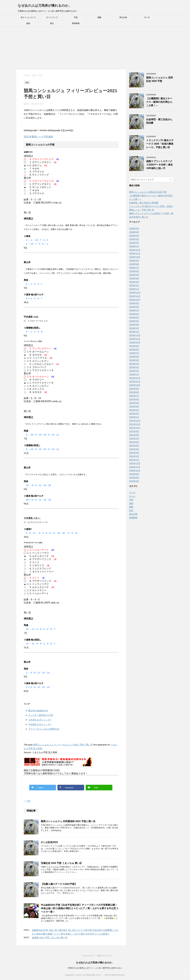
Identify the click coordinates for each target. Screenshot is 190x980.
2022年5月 (134, 403)
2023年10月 (135, 342)
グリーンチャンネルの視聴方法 (44, 729)
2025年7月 (134, 268)
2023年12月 (135, 335)
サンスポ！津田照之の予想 (41, 715)
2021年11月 (135, 424)
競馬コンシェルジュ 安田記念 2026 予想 (160, 79)
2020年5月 (134, 481)
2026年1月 (134, 246)
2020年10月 (135, 470)
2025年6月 (134, 271)
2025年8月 (134, 264)
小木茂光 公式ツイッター (40, 720)
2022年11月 (135, 381)
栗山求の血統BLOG (38, 711)
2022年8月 (134, 392)
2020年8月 (134, 474)
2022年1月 (134, 417)
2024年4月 (134, 321)
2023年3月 (134, 367)
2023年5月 (134, 360)
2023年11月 (135, 339)
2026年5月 (134, 232)
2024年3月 (134, 325)
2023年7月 (134, 353)
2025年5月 (134, 275)
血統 (28, 23)
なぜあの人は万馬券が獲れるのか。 (45, 6)
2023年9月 (134, 346)
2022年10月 (135, 385)
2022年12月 (135, 378)
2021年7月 (134, 438)
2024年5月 (134, 317)
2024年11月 (135, 296)
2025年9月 (134, 260)
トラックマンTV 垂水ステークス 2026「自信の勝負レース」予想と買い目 (160, 144)
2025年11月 (135, 253)
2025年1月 (134, 289)
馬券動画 (76, 23)
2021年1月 (134, 460)
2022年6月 (134, 399)
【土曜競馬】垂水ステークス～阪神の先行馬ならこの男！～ (159, 102)
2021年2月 (134, 456)
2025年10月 (135, 257)
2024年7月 (134, 310)
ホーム (132, 496)
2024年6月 (134, 314)
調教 (99, 17)
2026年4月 (134, 236)
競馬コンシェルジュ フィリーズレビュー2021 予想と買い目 (63, 745)
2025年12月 (135, 250)
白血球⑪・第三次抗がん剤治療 (144, 203)
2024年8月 (134, 307)
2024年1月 (134, 332)
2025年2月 (134, 285)
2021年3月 (134, 453)
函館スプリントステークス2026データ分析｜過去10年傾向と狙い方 (159, 165)
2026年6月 (134, 228)
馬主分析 (123, 17)
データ (147, 17)
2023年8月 (134, 349)
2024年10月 (135, 300)
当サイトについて (28, 17)
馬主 (52, 23)
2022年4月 (134, 406)
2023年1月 (134, 374)
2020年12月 (135, 463)
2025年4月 (134, 278)
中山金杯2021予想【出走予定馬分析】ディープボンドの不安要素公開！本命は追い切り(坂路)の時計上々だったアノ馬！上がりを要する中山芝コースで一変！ (80, 908)
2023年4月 (134, 364)
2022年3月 (134, 410)
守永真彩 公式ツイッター (40, 724)
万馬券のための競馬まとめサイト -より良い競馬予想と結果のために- (95, 968)
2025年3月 (134, 282)
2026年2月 (134, 243)
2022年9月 (134, 389)
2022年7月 (134, 396)
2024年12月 (135, 293)
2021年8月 (134, 435)
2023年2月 (134, 371)
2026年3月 (134, 239)
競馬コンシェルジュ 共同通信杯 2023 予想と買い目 (68, 821)
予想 (76, 17)
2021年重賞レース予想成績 (38, 137)
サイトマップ (52, 17)
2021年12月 (135, 421)
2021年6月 (134, 442)
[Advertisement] (89, 49)
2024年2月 (134, 328)
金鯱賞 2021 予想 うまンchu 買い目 (50, 938)
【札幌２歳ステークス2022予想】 (59, 884)
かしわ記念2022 (49, 842)
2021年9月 (134, 431)
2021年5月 (134, 446)
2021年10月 (135, 428)
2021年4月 (134, 449)
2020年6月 (134, 478)
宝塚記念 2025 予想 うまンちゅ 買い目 (61, 863)
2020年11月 (135, 467)
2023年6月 (134, 357)
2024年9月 (134, 303)
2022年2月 (134, 413)
